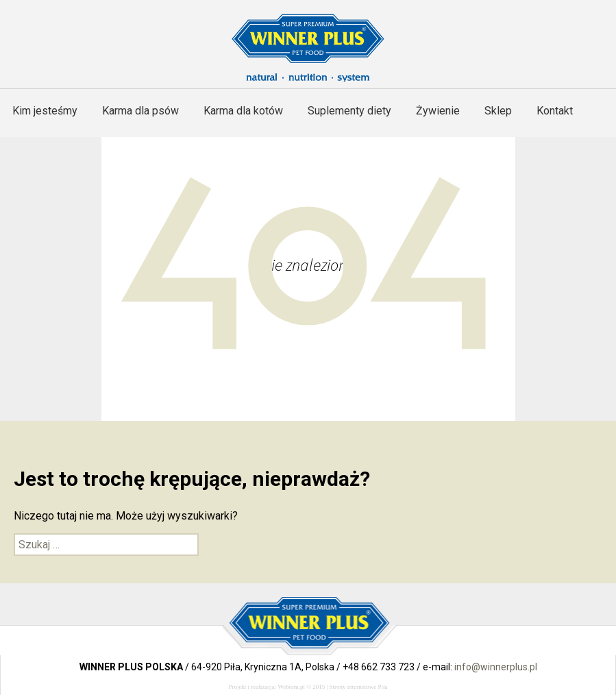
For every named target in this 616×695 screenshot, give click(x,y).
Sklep (498, 111)
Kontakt (555, 111)
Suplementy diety (349, 111)
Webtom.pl (291, 687)
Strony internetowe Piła (359, 687)
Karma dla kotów (243, 111)
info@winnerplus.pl (496, 667)
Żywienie (438, 111)
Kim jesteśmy (45, 111)
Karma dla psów (140, 111)
